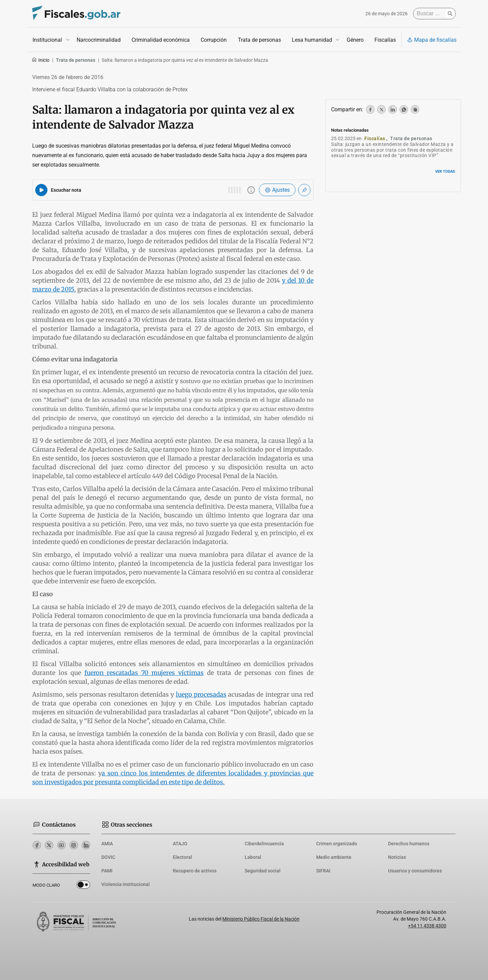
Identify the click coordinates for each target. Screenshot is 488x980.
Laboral (253, 857)
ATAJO (180, 844)
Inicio (40, 60)
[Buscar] (431, 14)
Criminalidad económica (161, 40)
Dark (83, 886)
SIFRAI (323, 871)
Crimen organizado (337, 844)
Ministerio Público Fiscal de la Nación (261, 919)
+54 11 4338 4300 (427, 926)
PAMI (107, 871)
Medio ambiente (334, 857)
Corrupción (214, 40)
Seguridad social (263, 871)
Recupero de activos (195, 871)
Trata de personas (259, 40)
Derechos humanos (409, 844)
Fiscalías (385, 40)
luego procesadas (201, 694)
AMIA (107, 844)
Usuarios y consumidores (415, 871)
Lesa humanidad (312, 40)
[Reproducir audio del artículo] (41, 190)
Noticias (397, 857)
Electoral (182, 857)
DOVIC (108, 857)
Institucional (47, 40)
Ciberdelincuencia (264, 844)
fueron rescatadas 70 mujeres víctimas (144, 673)
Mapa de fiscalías (432, 40)
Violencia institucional (126, 884)
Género (355, 40)
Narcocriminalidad (99, 40)
